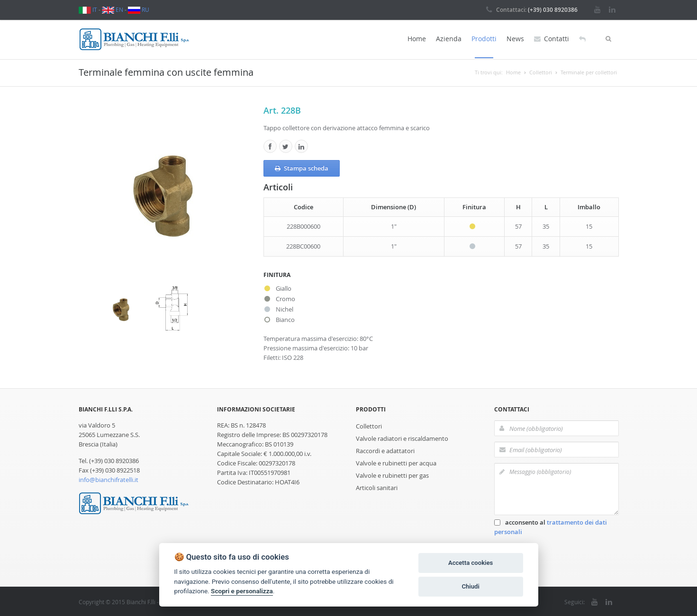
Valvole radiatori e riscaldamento (402, 437)
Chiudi (470, 586)
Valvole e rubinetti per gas (392, 474)
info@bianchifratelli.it (109, 479)
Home (417, 39)
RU (139, 9)
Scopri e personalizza (242, 591)
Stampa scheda (302, 167)
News (515, 39)
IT (88, 9)
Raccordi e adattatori (385, 450)
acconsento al (551, 526)
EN (113, 9)
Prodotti (484, 39)
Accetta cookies (471, 563)
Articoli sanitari (377, 487)
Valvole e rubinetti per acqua (396, 462)
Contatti (552, 39)
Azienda (449, 39)
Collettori (369, 425)
